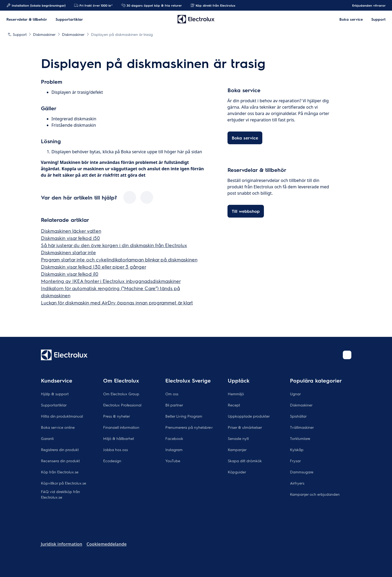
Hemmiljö (236, 394)
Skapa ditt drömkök (245, 461)
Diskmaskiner (301, 405)
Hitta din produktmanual (62, 416)
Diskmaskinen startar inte (68, 252)
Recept (234, 405)
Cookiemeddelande (106, 544)
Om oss (172, 394)
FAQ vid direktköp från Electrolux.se (60, 494)
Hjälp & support (55, 394)
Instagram (174, 449)
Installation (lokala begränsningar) (36, 5)
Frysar (295, 461)
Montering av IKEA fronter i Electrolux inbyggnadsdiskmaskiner (111, 281)
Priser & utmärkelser (245, 427)
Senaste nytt (238, 438)
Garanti (47, 438)
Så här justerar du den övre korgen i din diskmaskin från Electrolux (114, 245)
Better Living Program (184, 416)
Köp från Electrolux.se (60, 472)
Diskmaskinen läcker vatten (71, 231)
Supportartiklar (54, 405)
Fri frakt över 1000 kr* (93, 5)
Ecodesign (112, 461)
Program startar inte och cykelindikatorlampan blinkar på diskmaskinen (119, 259)
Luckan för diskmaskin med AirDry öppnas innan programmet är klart (117, 302)
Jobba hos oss (115, 449)
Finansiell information (121, 427)
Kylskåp (297, 449)
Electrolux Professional (122, 405)
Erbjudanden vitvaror (366, 5)
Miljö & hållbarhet (119, 438)
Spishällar (298, 416)
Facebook (174, 438)
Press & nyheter (117, 416)
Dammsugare (302, 472)
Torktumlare (300, 438)
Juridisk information (62, 544)
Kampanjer (237, 449)
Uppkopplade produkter (249, 416)
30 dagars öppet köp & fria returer (151, 5)
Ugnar (295, 394)
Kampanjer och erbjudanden (315, 494)
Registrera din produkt (60, 449)
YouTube (173, 461)
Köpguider (237, 472)
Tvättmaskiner (302, 427)
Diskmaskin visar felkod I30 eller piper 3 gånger (94, 267)
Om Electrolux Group (121, 394)
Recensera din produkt (60, 461)
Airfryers (297, 483)
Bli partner (174, 405)
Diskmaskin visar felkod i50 (70, 238)
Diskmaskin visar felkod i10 (70, 274)
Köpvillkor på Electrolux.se (64, 483)
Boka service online (58, 427)
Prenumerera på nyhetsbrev (189, 427)
